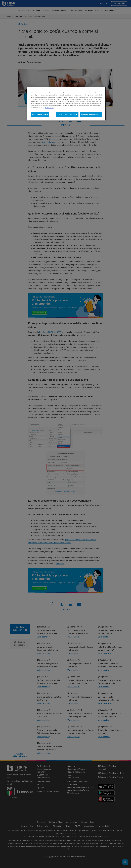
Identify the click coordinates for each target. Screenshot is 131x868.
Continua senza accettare (67, 115)
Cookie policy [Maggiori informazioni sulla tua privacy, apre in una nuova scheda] (49, 108)
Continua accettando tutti (91, 115)
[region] (66, 104)
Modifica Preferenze (40, 115)
